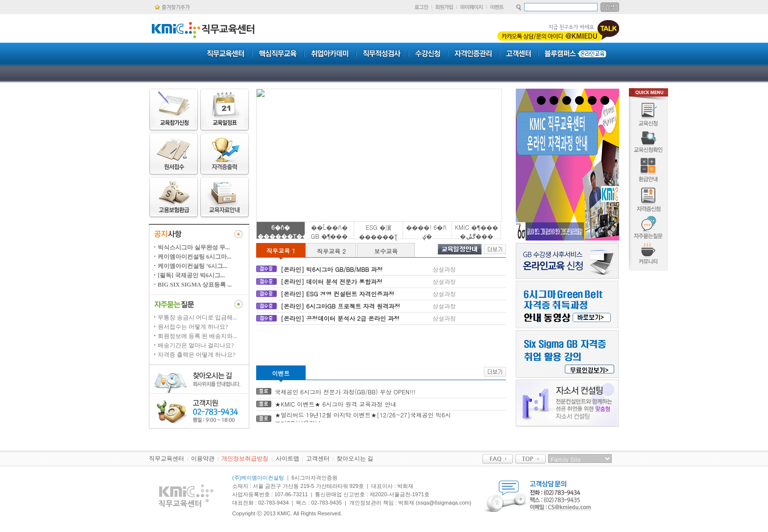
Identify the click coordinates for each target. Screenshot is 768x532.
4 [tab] (579, 100)
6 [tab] (605, 100)
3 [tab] (567, 100)
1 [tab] (541, 100)
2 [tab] (554, 100)
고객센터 (318, 459)
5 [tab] (592, 100)
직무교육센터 (167, 459)
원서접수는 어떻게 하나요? (193, 327)
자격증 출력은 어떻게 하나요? (196, 355)
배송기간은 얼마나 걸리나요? (196, 345)
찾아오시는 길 (355, 459)
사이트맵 (288, 459)
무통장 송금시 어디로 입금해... (197, 317)
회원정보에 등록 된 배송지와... (197, 336)
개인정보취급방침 (245, 459)
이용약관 (203, 459)
